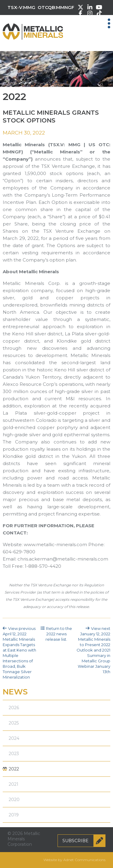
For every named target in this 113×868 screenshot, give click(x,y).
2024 (14, 738)
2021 (14, 784)
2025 (14, 723)
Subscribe (84, 841)
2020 (14, 800)
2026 (14, 708)
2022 (14, 769)
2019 (14, 815)
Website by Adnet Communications (74, 860)
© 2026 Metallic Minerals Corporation (24, 839)
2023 (14, 754)
